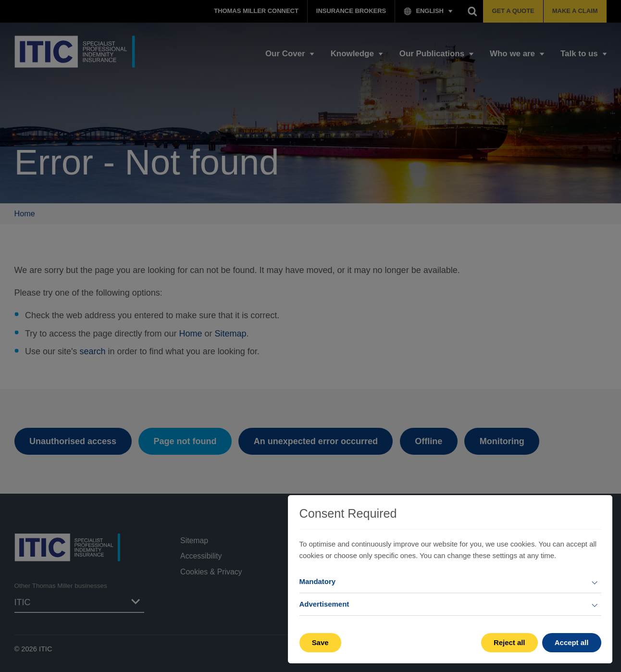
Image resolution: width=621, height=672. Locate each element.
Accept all (572, 642)
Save (320, 642)
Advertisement (324, 604)
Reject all (509, 642)
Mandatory (318, 581)
